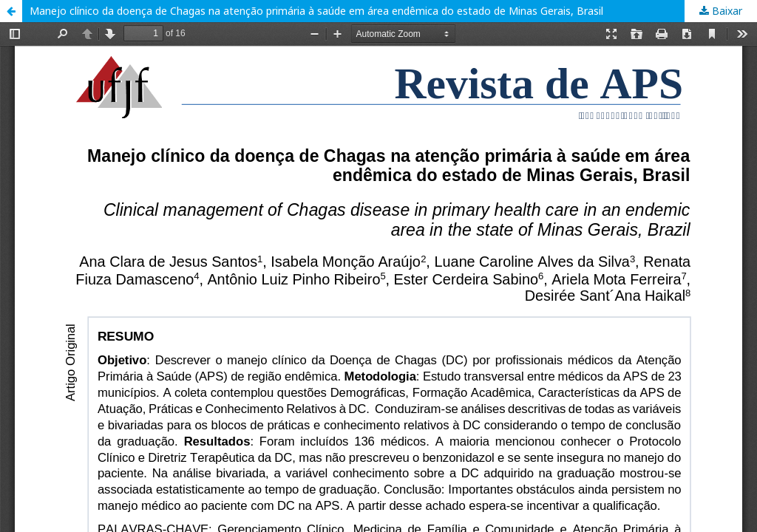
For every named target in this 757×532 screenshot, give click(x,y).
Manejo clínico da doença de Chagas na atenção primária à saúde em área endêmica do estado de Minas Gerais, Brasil (316, 11)
